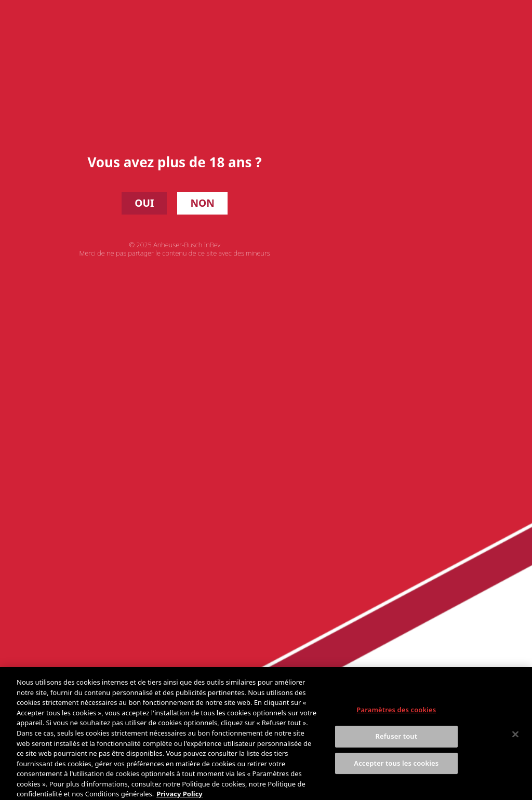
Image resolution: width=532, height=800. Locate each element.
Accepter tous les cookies (396, 768)
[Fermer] (515, 740)
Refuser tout (397, 741)
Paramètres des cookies (396, 715)
